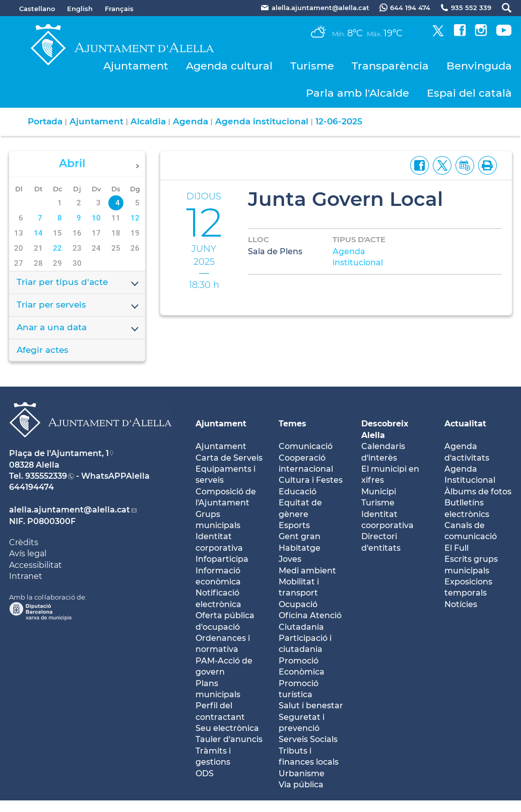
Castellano (37, 9)
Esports (294, 525)
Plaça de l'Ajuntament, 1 (59, 453)
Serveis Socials (308, 739)
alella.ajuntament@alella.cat (70, 510)
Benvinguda (479, 66)
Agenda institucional (262, 121)
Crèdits (24, 542)
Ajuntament (136, 66)
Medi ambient (307, 571)
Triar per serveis (78, 306)
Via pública (301, 785)
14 (38, 233)
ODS (205, 773)
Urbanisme (302, 773)
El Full (457, 548)
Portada (45, 121)
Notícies (461, 604)
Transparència (390, 66)
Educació (298, 492)
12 (135, 218)
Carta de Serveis (229, 458)
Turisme (312, 66)
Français (119, 9)
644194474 (31, 487)
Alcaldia (148, 121)
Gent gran (300, 536)
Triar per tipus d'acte (78, 283)
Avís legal (28, 553)
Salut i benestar (311, 706)
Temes (292, 424)
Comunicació (306, 446)
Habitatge (300, 548)
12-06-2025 (339, 121)
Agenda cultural (229, 66)
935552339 (46, 476)
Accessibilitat (36, 565)
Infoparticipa (222, 559)
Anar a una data (78, 328)
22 (57, 248)
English (80, 9)
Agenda (190, 121)
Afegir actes (43, 350)
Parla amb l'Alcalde (357, 93)
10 (96, 218)
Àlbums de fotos (478, 492)
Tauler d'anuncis (229, 739)
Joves (290, 559)
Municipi (379, 492)
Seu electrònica (227, 728)
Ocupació (298, 604)
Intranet (26, 576)
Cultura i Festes (311, 480)
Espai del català (469, 93)
